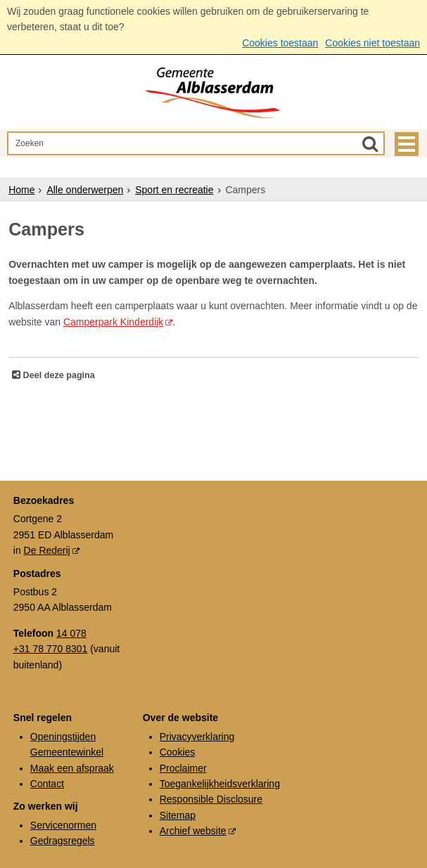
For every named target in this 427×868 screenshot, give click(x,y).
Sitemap (178, 815)
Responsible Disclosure (211, 799)
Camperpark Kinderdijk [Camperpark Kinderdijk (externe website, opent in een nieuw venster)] (113, 322)
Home (21, 190)
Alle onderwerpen (85, 190)
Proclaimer (183, 768)
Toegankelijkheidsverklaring (220, 784)
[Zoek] (370, 143)
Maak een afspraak (72, 768)
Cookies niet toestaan (372, 43)
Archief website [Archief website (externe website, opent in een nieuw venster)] (193, 831)
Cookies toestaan (280, 43)
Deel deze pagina (58, 375)
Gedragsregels (63, 841)
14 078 (71, 633)
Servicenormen (63, 825)
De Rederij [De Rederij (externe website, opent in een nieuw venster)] (47, 550)
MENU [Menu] (407, 144)
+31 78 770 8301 (51, 649)
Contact (47, 784)
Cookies (178, 752)
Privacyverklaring (197, 737)
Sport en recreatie (174, 190)
